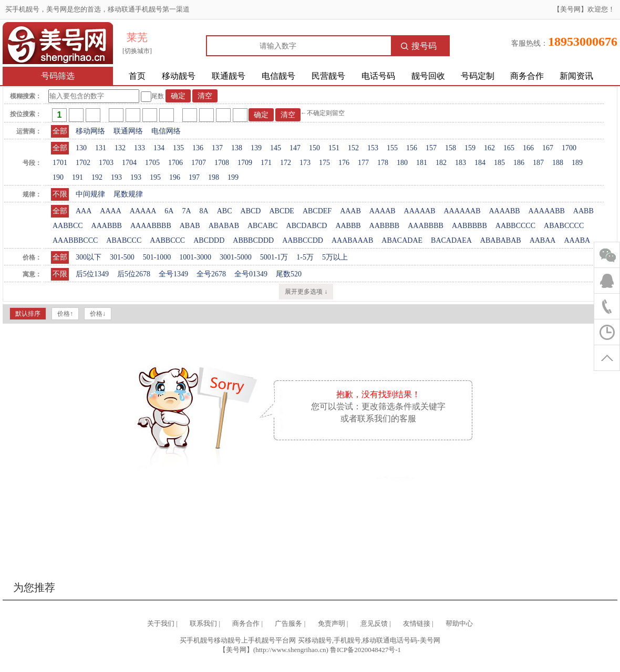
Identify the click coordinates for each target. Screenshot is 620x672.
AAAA (110, 211)
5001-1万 (274, 257)
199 (233, 177)
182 (441, 163)
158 (451, 148)
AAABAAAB (352, 240)
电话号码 (378, 76)
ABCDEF (317, 211)
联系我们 (203, 623)
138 (237, 148)
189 (577, 163)
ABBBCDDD (253, 240)
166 (528, 148)
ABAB (190, 226)
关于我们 (161, 623)
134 (159, 148)
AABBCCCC (515, 226)
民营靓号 (328, 76)
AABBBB (385, 226)
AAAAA (143, 211)
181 (422, 163)
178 (383, 163)
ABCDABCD (307, 226)
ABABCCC (124, 240)
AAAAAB (420, 211)
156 (412, 148)
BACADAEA (451, 240)
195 (155, 177)
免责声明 (332, 623)
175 (324, 163)
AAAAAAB (462, 211)
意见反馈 (374, 623)
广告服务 (288, 623)
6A (169, 211)
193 (116, 177)
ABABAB (224, 226)
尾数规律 (128, 194)
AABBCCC (167, 240)
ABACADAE (402, 240)
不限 (60, 194)
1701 (60, 163)
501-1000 (157, 257)
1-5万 (305, 257)
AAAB (350, 211)
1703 (106, 163)
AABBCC (68, 226)
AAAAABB (547, 211)
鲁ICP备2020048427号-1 (365, 650)
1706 (175, 163)
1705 (152, 163)
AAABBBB (426, 226)
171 (266, 163)
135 (178, 148)
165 (509, 148)
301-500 (122, 257)
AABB (583, 211)
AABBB (348, 226)
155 (392, 148)
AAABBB (107, 226)
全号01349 (251, 274)
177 (363, 163)
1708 (222, 163)
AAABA (577, 240)
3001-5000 (236, 257)
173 (305, 163)
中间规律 (90, 194)
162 (489, 148)
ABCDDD (209, 240)
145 (276, 148)
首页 (137, 76)
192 (97, 177)
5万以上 (335, 257)
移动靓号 (179, 76)
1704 (129, 163)
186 (519, 163)
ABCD (251, 211)
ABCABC (263, 226)
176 (344, 163)
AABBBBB (469, 226)
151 (334, 148)
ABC (225, 211)
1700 (569, 148)
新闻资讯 (576, 76)
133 (139, 148)
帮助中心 (459, 623)
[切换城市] (137, 51)
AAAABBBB (151, 226)
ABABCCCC (564, 226)
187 (538, 163)
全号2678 (211, 274)
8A (204, 211)
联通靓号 (229, 76)
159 (470, 148)
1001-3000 (195, 257)
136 (198, 148)
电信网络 (166, 131)
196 (175, 177)
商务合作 (527, 76)
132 (120, 148)
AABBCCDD (303, 240)
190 (58, 177)
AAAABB (504, 211)
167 (548, 148)
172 (286, 163)
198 (214, 177)
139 (256, 148)
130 (81, 148)
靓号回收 (428, 76)
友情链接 (417, 623)
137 (217, 148)
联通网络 (128, 131)
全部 (60, 131)
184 (480, 163)
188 (558, 163)
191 (77, 177)
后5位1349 (92, 274)
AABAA (543, 240)
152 (353, 148)
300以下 (89, 257)
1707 (199, 163)
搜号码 (419, 46)
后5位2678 (134, 274)
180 (402, 163)
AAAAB (383, 211)
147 (295, 148)
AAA (84, 211)
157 (431, 148)
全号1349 (173, 274)
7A (186, 211)
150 (314, 148)
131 (101, 148)
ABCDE (281, 211)
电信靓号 (278, 76)
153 (373, 148)
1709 (245, 163)
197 (194, 177)
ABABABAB (501, 240)
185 (499, 163)
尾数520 (289, 274)
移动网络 (90, 131)
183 (461, 163)
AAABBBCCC (75, 240)
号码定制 (478, 76)
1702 (83, 163)
